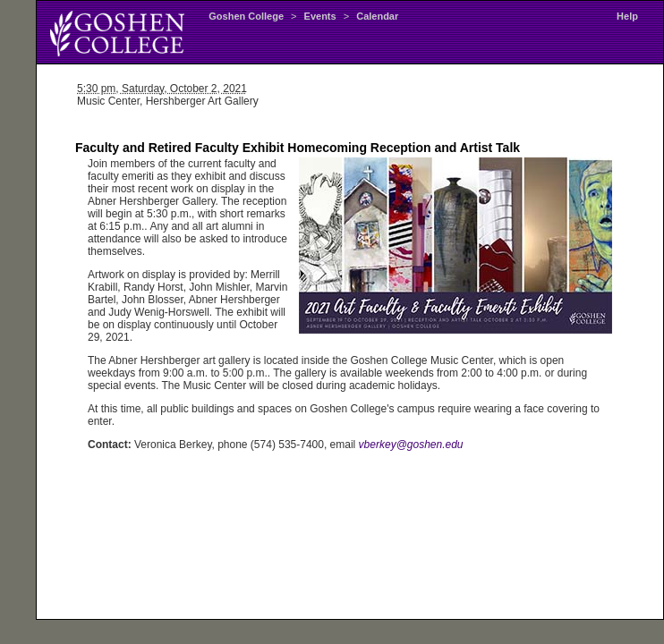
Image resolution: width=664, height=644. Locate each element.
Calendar (377, 16)
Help (627, 16)
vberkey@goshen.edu (411, 445)
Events (320, 16)
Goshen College (246, 16)
